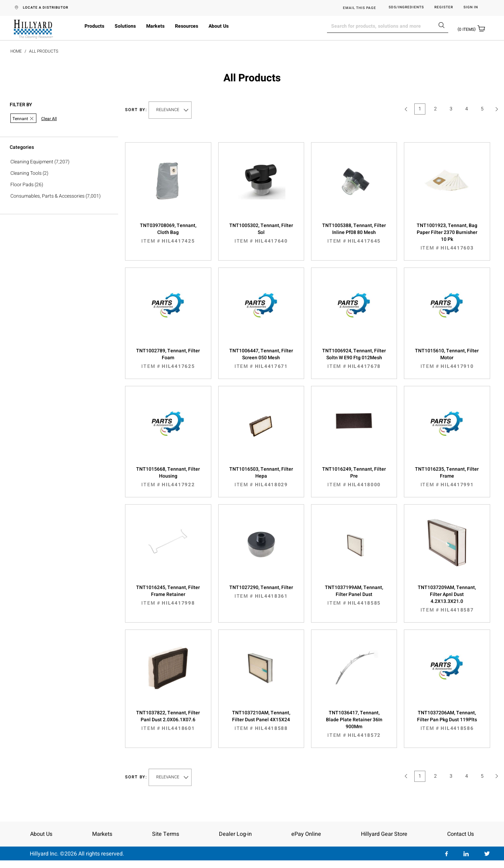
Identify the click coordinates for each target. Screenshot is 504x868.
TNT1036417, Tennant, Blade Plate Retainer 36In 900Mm (354, 724)
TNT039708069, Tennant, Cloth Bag (168, 233)
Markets (155, 26)
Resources (187, 26)
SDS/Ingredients (406, 7)
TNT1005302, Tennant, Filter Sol (261, 233)
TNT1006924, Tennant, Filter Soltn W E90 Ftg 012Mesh (354, 359)
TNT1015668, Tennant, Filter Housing (168, 477)
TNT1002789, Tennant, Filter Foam (168, 359)
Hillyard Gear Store (384, 834)
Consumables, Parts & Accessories (47, 196)
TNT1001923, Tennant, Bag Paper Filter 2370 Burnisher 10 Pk (447, 237)
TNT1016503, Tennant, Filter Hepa (261, 477)
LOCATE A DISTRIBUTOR (46, 8)
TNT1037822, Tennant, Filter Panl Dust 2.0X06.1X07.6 (168, 721)
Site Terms (166, 834)
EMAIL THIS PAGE (360, 8)
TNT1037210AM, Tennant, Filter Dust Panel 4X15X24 (261, 721)
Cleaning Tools (26, 173)
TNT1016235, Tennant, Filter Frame (447, 477)
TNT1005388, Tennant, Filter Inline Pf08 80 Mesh (354, 233)
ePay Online (306, 834)
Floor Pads (22, 185)
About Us (219, 26)
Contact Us (461, 834)
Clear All (49, 119)
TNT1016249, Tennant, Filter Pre (354, 477)
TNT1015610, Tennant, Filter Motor (447, 359)
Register (444, 7)
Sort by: (136, 110)
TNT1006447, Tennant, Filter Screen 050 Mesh (261, 359)
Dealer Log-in (235, 834)
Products (94, 26)
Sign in (471, 7)
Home (16, 51)
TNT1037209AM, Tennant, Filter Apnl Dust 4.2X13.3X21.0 (447, 599)
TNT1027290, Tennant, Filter (261, 592)
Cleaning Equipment (32, 162)
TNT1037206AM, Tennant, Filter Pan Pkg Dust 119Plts (447, 721)
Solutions (125, 26)
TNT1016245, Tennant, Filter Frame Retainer (168, 595)
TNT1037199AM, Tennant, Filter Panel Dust (354, 595)
